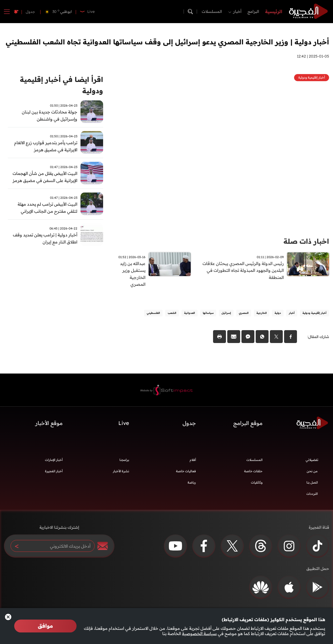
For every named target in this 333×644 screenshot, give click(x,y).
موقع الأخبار (49, 424)
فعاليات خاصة (186, 471)
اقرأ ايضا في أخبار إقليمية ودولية (62, 85)
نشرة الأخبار (121, 471)
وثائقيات (257, 483)
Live (124, 424)
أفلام (193, 460)
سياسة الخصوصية (199, 633)
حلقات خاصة (253, 471)
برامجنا (124, 460)
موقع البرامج (248, 424)
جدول (30, 12)
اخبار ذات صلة (306, 241)
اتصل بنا (312, 483)
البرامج (253, 11)
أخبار (237, 11)
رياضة (192, 483)
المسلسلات (212, 11)
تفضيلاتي (312, 460)
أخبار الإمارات (54, 460)
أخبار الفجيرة (54, 471)
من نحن (312, 471)
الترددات (312, 494)
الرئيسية (274, 11)
